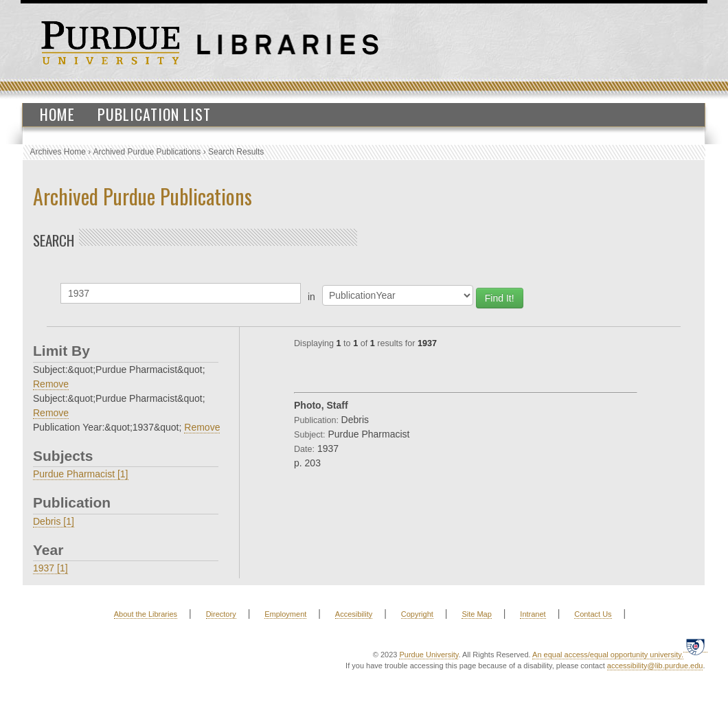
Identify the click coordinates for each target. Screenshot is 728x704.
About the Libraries (146, 614)
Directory (221, 614)
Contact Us (593, 614)
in (311, 297)
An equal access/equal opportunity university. (608, 655)
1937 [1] (50, 568)
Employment (285, 614)
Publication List (154, 114)
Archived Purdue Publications (147, 152)
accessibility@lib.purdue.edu (655, 666)
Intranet (533, 614)
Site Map (476, 614)
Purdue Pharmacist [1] (81, 474)
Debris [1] (54, 521)
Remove (51, 384)
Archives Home (58, 152)
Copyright (417, 614)
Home (57, 114)
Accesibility (354, 614)
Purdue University (429, 655)
